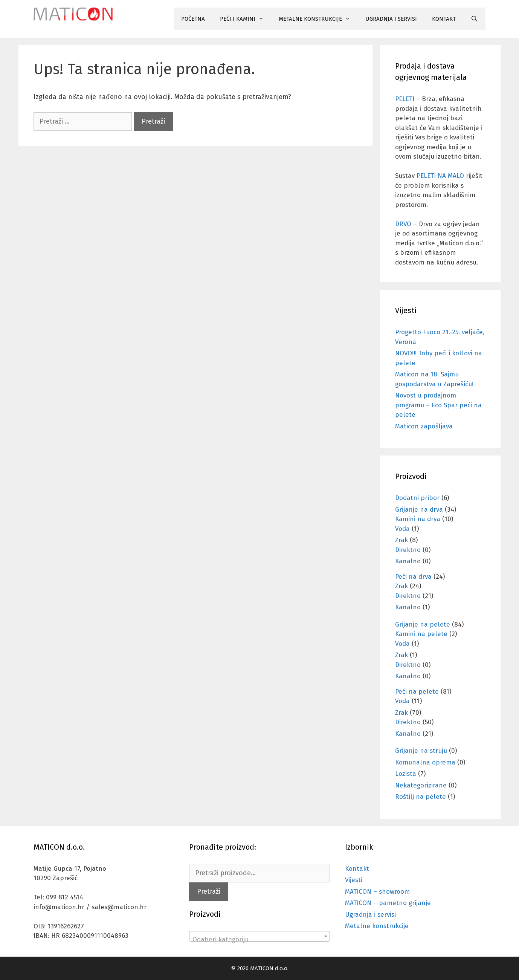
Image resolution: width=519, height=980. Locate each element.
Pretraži (209, 891)
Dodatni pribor (417, 498)
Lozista (406, 774)
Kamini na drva (418, 519)
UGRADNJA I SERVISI (391, 19)
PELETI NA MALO (440, 176)
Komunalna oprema (425, 762)
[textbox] (259, 940)
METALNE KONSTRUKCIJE (318, 19)
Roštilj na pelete (421, 797)
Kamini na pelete (421, 634)
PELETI (405, 99)
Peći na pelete (417, 692)
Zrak (401, 540)
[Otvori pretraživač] (474, 19)
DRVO (403, 224)
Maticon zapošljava (424, 426)
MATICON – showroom (377, 892)
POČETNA (193, 19)
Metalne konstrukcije (377, 926)
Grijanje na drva (419, 510)
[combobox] (259, 936)
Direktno (408, 550)
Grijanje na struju (421, 751)
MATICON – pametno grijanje (388, 903)
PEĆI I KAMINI (246, 19)
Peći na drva (413, 577)
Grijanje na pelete (423, 625)
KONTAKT (444, 19)
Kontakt (357, 869)
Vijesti (354, 880)
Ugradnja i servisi (370, 915)
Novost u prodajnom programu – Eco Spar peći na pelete (438, 405)
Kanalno (408, 561)
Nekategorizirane (421, 785)
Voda (402, 529)
